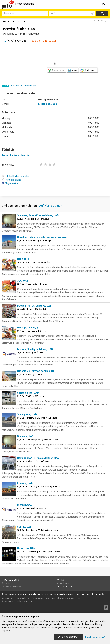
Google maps (56, 70)
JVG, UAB (23, 281)
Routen (66, 583)
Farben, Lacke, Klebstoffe (16, 155)
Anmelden (100, 594)
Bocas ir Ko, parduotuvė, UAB (34, 306)
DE (105, 4)
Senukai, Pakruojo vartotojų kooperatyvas (42, 237)
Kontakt (33, 594)
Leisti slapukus (68, 637)
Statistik (90, 594)
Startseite (6, 583)
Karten (60, 580)
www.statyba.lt (8, 598)
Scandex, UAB (25, 436)
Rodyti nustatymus (96, 637)
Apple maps (88, 70)
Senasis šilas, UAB (28, 393)
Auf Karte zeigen (51, 206)
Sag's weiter (10, 183)
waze (72, 70)
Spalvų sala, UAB (27, 414)
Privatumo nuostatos (47, 594)
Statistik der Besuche (15, 176)
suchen (102, 13)
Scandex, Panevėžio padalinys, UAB (38, 215)
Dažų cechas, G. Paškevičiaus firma (38, 458)
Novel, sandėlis (26, 548)
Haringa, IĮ (23, 259)
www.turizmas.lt (52, 598)
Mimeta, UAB (25, 505)
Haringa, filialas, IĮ (28, 328)
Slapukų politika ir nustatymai (71, 594)
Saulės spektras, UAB (18, 594)
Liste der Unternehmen (13, 22)
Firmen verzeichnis (26, 4)
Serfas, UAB (24, 527)
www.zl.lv (28, 601)
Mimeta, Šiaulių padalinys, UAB (35, 349)
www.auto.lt (38, 598)
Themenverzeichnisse (11, 587)
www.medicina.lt (24, 598)
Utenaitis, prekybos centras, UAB (37, 371)
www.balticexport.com (71, 598)
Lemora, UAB (25, 483)
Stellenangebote (65, 587)
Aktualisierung (11, 180)
